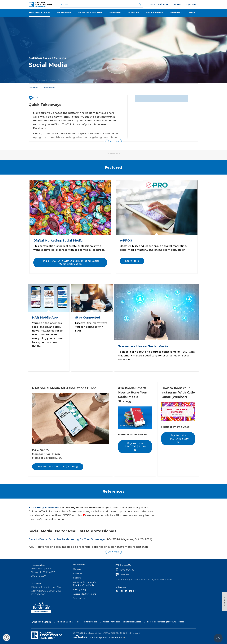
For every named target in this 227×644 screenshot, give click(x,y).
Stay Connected (88, 317)
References (49, 88)
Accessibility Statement (84, 592)
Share (34, 98)
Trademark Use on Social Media (143, 345)
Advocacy (115, 13)
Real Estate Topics (40, 13)
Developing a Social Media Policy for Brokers (75, 620)
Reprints (77, 576)
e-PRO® (126, 240)
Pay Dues (191, 4)
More (192, 13)
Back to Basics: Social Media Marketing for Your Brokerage (67, 538)
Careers (77, 568)
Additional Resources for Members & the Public (85, 582)
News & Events (154, 13)
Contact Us (125, 563)
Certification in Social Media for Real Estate (121, 620)
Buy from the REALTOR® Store (58, 465)
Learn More (132, 260)
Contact (177, 4)
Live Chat (124, 573)
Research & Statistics (90, 13)
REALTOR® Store (159, 4)
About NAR (176, 13)
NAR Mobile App (45, 317)
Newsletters (79, 563)
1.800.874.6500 (127, 568)
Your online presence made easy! (107, 636)
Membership (64, 13)
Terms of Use (79, 597)
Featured (33, 88)
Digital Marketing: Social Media (58, 240)
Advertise (78, 572)
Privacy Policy (80, 588)
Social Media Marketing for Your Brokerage (165, 620)
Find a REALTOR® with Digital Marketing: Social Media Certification (70, 262)
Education (133, 13)
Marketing (60, 58)
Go (140, 5)
